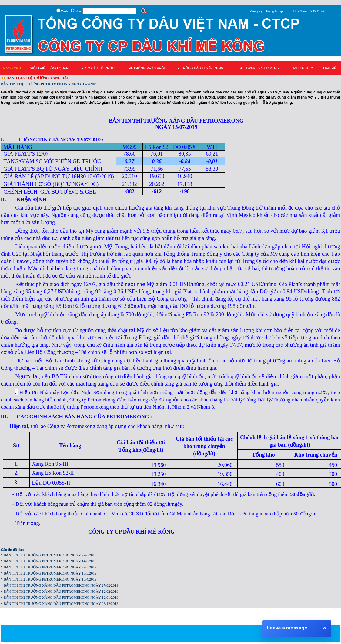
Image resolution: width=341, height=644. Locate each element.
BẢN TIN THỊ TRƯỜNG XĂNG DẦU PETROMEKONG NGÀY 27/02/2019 (61, 585)
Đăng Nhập (275, 11)
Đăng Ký (256, 11)
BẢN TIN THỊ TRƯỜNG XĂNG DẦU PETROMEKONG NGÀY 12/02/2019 (61, 592)
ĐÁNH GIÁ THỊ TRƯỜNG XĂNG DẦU (38, 78)
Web (65, 11)
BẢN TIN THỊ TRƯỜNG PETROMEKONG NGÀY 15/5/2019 (50, 573)
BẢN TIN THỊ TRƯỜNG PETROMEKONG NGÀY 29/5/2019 (50, 567)
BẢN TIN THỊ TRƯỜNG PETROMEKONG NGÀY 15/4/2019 (50, 579)
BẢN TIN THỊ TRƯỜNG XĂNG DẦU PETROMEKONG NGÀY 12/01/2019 (61, 598)
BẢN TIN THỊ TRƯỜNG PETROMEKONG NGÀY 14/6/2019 (50, 561)
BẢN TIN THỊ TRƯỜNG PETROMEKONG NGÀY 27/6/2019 (50, 555)
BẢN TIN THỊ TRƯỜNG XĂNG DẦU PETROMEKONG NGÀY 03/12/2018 (61, 604)
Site (78, 11)
